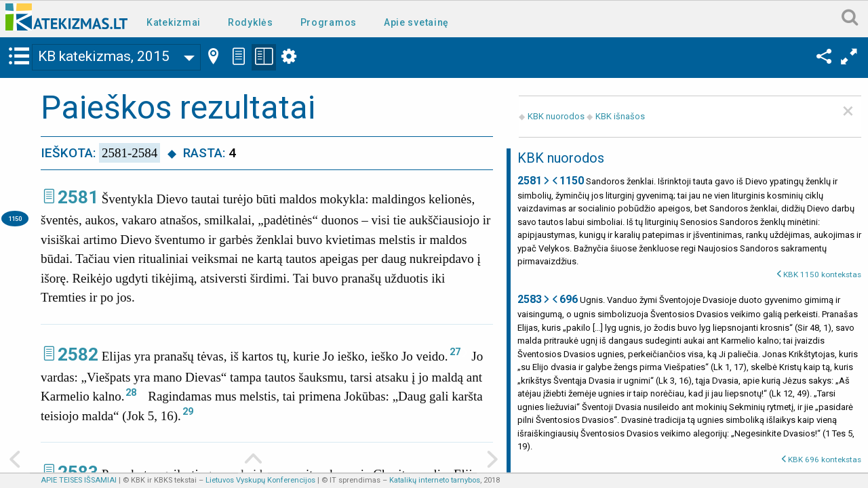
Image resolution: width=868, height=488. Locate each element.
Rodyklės (251, 22)
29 (188, 411)
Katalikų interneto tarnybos (435, 480)
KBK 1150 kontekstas (822, 274)
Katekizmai (174, 22)
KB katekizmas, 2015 (104, 56)
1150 (15, 219)
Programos (329, 22)
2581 (78, 197)
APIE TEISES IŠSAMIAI (79, 480)
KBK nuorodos (556, 116)
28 (131, 392)
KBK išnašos (620, 116)
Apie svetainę (416, 22)
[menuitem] (176, 21)
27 (455, 352)
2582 (78, 354)
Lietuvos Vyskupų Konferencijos (260, 480)
